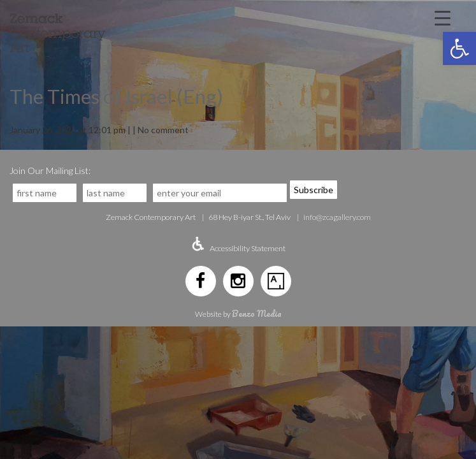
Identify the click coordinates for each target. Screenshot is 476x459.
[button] (459, 48)
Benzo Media (257, 313)
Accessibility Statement (248, 248)
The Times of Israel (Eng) (116, 96)
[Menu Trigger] (443, 17)
